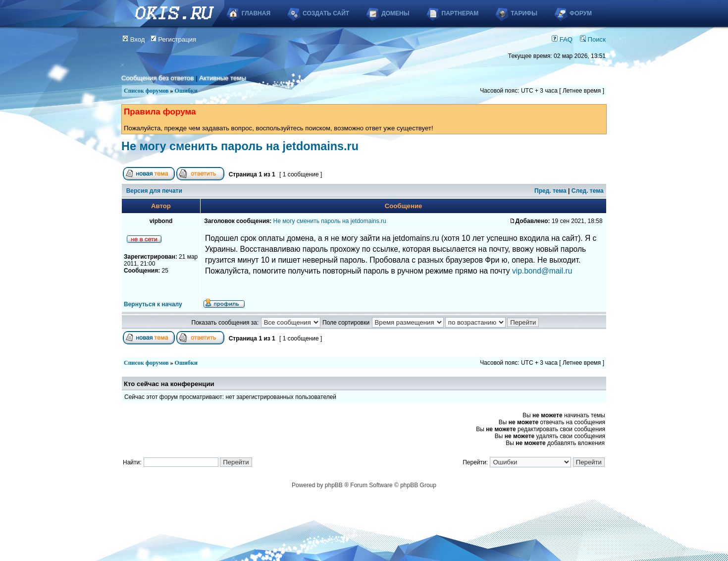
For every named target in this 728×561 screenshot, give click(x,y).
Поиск (593, 39)
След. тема (588, 191)
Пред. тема (550, 191)
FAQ (562, 39)
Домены (395, 13)
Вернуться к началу (153, 304)
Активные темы (223, 78)
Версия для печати (154, 191)
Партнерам (460, 13)
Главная (256, 13)
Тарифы (524, 13)
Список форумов (146, 91)
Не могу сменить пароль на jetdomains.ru (240, 146)
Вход (134, 39)
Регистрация (174, 39)
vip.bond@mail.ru (542, 271)
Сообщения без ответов (157, 78)
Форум (581, 13)
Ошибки (186, 91)
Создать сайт (326, 13)
